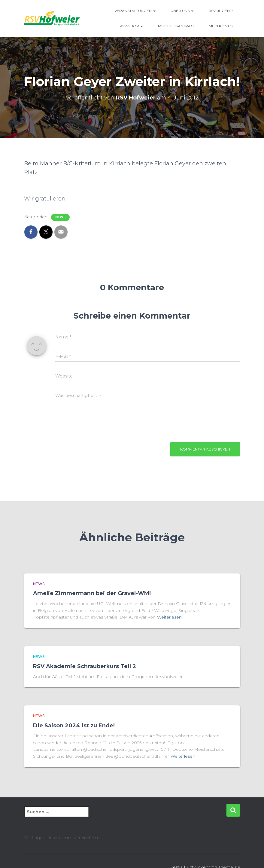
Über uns (182, 11)
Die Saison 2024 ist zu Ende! (75, 726)
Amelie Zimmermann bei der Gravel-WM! (93, 593)
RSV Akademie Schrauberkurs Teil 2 (85, 666)
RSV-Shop (131, 26)
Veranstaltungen (135, 11)
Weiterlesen (169, 617)
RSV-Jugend (221, 11)
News (60, 217)
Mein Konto (221, 26)
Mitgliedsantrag (176, 26)
